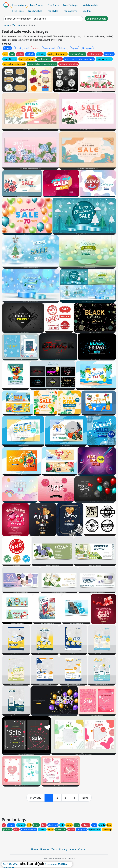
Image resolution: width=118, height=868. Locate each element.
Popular (75, 48)
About (73, 849)
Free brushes (35, 11)
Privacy (63, 849)
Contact (83, 849)
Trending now (21, 48)
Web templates (91, 5)
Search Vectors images (17, 19)
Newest (35, 48)
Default (7, 48)
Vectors (16, 25)
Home (6, 25)
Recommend (49, 48)
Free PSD (87, 11)
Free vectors (19, 5)
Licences (45, 849)
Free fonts (53, 5)
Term (54, 849)
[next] (85, 798)
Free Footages (71, 5)
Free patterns (70, 11)
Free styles (52, 11)
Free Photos (37, 5)
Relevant (63, 48)
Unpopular (87, 48)
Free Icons (18, 11)
